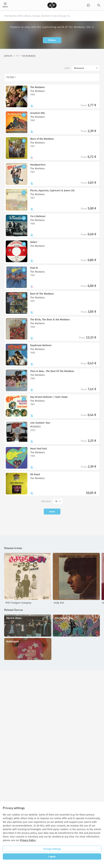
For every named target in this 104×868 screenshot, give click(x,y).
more (52, 512)
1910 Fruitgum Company (18, 603)
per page (46, 501)
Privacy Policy (28, 840)
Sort (67, 68)
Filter (10, 77)
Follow (52, 40)
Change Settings (52, 849)
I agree (52, 856)
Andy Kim (59, 603)
